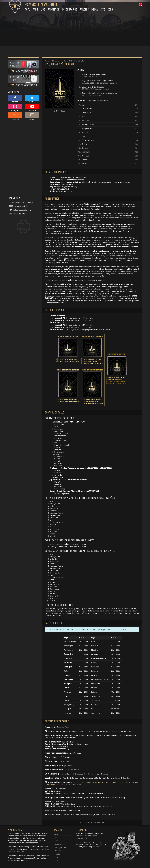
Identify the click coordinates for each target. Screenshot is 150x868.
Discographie (70, 10)
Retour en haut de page (92, 822)
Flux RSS (15, 116)
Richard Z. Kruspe (131, 782)
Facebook (15, 99)
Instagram (15, 108)
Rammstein (54, 10)
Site (103, 10)
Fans (36, 10)
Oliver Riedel (50, 784)
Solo (110, 10)
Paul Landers (62, 784)
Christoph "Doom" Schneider (89, 782)
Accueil (47, 61)
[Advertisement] (75, 29)
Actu (28, 10)
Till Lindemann (75, 784)
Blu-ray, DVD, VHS (70, 61)
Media (95, 10)
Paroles (84, 10)
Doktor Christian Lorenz (113, 782)
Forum (32, 116)
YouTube (32, 108)
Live (43, 10)
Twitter (32, 99)
